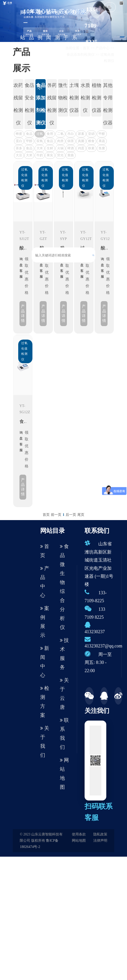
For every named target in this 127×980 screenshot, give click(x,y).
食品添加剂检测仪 (41, 104)
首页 (46, 515)
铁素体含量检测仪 (91, 149)
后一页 (71, 515)
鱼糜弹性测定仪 (102, 149)
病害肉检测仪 (71, 142)
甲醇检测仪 (29, 142)
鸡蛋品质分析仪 (81, 149)
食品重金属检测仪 (29, 134)
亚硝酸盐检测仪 (91, 134)
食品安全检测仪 (29, 104)
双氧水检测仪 (40, 142)
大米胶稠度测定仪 (29, 156)
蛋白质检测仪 (19, 142)
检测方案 (57, 50)
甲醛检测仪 (102, 134)
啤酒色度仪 (71, 149)
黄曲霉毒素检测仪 (71, 156)
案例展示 (40, 50)
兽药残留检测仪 (52, 104)
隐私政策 (100, 834)
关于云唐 (64, 694)
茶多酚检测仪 (19, 149)
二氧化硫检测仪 (60, 134)
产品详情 (23, 313)
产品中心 (31, 50)
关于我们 (66, 50)
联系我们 (75, 50)
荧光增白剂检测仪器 (60, 156)
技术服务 (64, 654)
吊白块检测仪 (71, 134)
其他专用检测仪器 (108, 104)
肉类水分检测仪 (60, 142)
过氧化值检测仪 (40, 134)
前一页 (56, 515)
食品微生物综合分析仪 (64, 587)
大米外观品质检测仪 (40, 149)
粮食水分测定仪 (91, 142)
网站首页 (23, 50)
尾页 (81, 515)
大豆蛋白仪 (19, 156)
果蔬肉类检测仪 (102, 142)
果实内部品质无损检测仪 (50, 156)
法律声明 (100, 841)
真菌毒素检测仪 (81, 142)
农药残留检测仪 (18, 104)
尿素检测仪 (81, 134)
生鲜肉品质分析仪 (50, 149)
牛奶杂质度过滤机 (40, 156)
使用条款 (79, 834)
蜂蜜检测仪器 (19, 134)
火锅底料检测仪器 (60, 149)
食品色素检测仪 (29, 149)
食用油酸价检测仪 (50, 134)
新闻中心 (49, 50)
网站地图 (64, 774)
